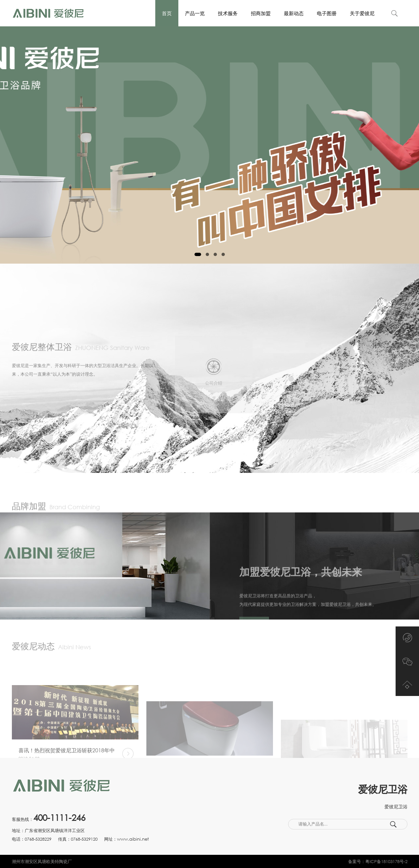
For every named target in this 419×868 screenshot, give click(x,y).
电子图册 (327, 13)
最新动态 (294, 13)
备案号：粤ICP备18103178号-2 (378, 861)
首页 (167, 13)
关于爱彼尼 (362, 13)
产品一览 (195, 13)
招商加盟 (261, 13)
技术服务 (228, 13)
